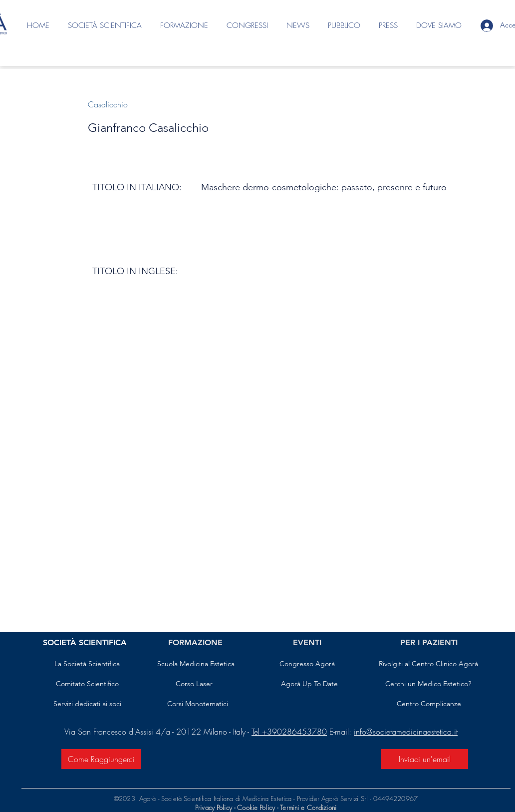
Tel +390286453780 (289, 732)
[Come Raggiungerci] (101, 759)
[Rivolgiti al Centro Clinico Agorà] (428, 664)
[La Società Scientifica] (87, 664)
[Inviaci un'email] (424, 759)
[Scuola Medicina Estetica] (196, 664)
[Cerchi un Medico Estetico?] (428, 684)
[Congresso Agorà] (307, 664)
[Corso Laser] (194, 684)
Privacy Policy (214, 808)
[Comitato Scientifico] (87, 684)
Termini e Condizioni (308, 808)
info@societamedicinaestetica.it (406, 732)
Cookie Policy (257, 808)
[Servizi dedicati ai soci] (87, 704)
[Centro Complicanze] (429, 704)
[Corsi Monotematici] (197, 704)
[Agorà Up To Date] (309, 684)
